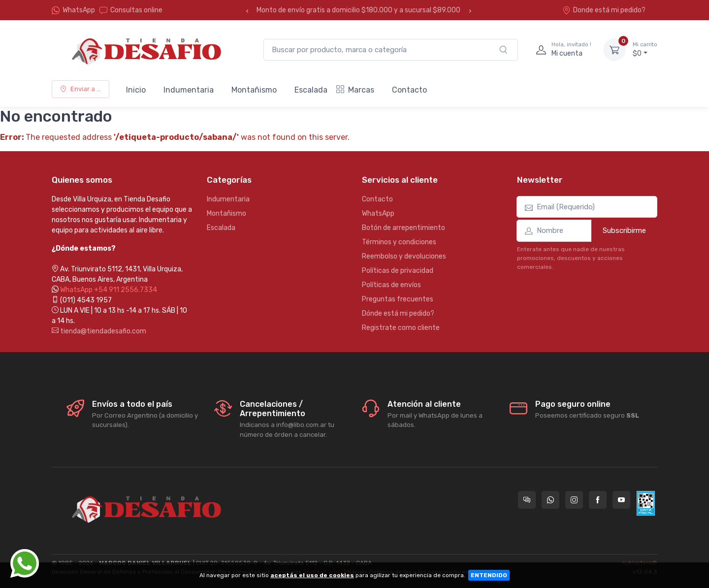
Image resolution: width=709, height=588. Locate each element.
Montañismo (254, 90)
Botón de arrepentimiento (403, 228)
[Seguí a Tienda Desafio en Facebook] (598, 500)
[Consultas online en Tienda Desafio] (527, 500)
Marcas (355, 90)
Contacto (409, 90)
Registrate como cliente (401, 328)
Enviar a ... (81, 89)
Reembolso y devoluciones (404, 256)
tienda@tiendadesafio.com (99, 331)
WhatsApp (79, 10)
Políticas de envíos (391, 285)
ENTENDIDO (489, 575)
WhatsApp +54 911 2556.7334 (109, 290)
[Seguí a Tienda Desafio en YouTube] (621, 500)
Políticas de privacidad (398, 271)
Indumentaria (189, 90)
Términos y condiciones (399, 242)
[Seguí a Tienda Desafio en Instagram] (574, 500)
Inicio (136, 90)
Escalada (311, 90)
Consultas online (131, 10)
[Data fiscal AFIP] (646, 503)
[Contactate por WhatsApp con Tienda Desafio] (550, 500)
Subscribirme (624, 230)
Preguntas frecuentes (398, 299)
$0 (645, 49)
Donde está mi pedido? (604, 10)
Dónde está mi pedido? (398, 313)
